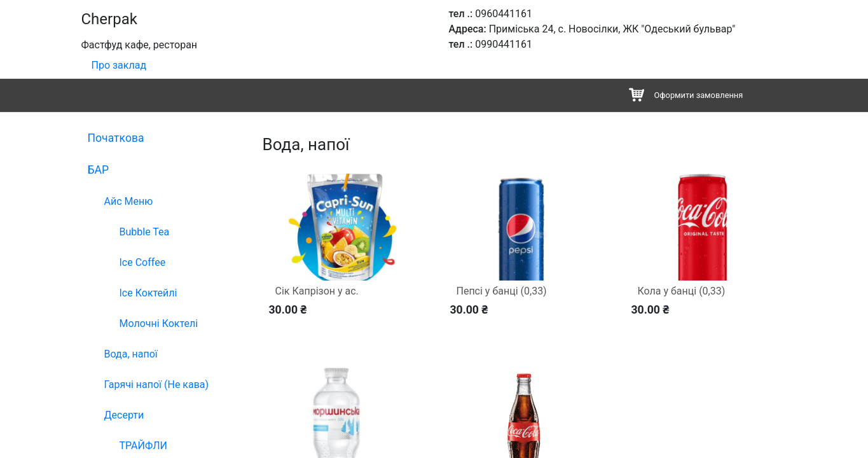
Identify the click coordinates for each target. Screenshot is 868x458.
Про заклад (119, 65)
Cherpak (109, 19)
